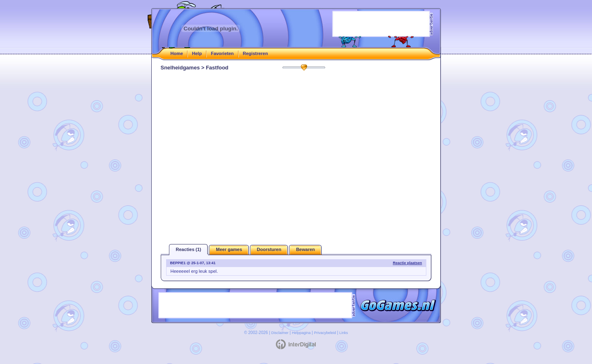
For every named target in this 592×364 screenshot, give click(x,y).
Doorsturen (269, 249)
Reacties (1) (189, 249)
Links (343, 333)
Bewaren (305, 249)
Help (197, 53)
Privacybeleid (325, 333)
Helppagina (301, 333)
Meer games (229, 249)
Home (177, 53)
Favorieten (222, 53)
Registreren (256, 53)
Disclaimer (280, 333)
